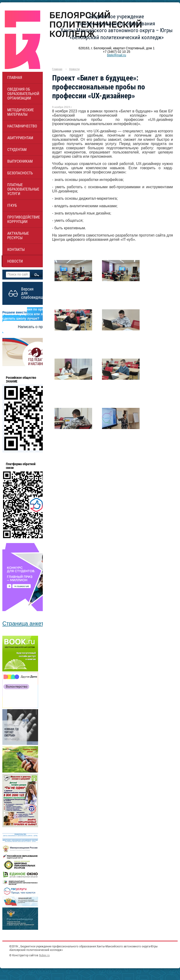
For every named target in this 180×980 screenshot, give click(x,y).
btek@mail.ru (116, 55)
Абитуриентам (20, 138)
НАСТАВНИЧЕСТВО (22, 126)
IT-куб (12, 205)
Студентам (17, 150)
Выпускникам (20, 161)
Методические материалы (21, 112)
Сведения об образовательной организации (23, 94)
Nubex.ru (44, 955)
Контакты (16, 250)
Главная (15, 78)
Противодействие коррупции (24, 219)
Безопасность (20, 173)
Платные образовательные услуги (23, 189)
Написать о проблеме (37, 327)
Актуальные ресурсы (18, 236)
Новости (15, 261)
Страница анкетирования (35, 623)
